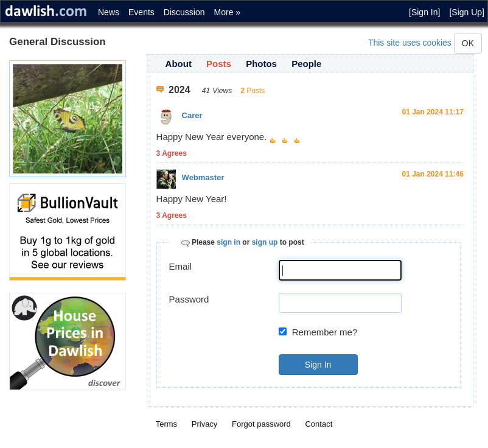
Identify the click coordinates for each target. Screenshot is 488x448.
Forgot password (261, 424)
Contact (319, 424)
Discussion (184, 12)
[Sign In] (424, 12)
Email (181, 266)
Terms (166, 424)
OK (468, 43)
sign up (265, 242)
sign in (228, 242)
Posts (219, 64)
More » (228, 12)
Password (189, 299)
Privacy (205, 424)
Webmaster (203, 177)
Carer (192, 115)
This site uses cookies (410, 43)
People (306, 64)
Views (222, 91)
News (109, 12)
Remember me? (325, 332)
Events (141, 12)
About (179, 64)
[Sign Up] (467, 12)
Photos (261, 64)
